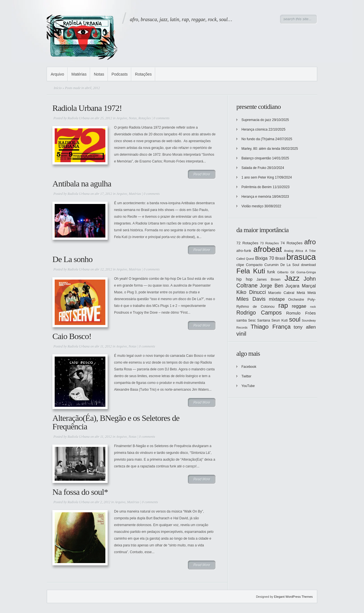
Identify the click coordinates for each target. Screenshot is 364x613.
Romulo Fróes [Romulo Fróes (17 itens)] (301, 313)
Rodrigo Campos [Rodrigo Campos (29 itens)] (259, 313)
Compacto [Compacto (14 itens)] (254, 265)
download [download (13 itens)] (308, 265)
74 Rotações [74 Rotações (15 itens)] (292, 243)
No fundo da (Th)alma (258, 139)
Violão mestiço (252, 206)
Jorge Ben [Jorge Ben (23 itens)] (272, 286)
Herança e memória (256, 197)
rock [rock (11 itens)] (313, 307)
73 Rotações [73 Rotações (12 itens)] (269, 243)
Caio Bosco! (72, 336)
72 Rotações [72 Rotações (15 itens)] (247, 243)
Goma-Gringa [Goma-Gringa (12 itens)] (306, 272)
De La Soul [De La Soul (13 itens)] (290, 265)
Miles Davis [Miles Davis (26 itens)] (251, 299)
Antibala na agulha (82, 184)
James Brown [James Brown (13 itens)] (269, 280)
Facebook (249, 367)
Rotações (143, 74)
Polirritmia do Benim (257, 187)
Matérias (79, 74)
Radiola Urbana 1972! (87, 108)
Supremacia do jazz (256, 120)
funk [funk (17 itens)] (271, 272)
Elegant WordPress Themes (293, 597)
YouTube (248, 386)
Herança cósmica (255, 129)
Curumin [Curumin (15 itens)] (271, 265)
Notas (99, 74)
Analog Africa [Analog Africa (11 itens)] (293, 251)
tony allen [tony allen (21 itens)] (305, 327)
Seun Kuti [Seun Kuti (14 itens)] (279, 320)
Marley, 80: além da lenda (261, 149)
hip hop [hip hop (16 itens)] (244, 279)
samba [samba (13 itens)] (242, 320)
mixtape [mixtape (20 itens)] (277, 299)
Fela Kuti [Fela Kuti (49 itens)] (251, 271)
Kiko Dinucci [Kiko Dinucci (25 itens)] (251, 292)
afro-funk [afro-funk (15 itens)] (244, 251)
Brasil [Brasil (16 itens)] (280, 258)
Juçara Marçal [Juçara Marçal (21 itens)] (301, 286)
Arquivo (57, 74)
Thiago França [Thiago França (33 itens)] (270, 327)
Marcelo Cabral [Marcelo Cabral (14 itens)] (281, 293)
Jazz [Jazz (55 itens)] (292, 278)
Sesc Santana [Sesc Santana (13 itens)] (259, 320)
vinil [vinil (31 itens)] (241, 334)
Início (58, 88)
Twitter (246, 376)
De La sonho (72, 259)
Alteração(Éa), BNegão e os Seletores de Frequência (116, 422)
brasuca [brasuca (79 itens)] (301, 257)
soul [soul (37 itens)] (295, 319)
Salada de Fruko (254, 168)
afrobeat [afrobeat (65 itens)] (268, 249)
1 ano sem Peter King (258, 177)
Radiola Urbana (79, 118)
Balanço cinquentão (256, 158)
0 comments (162, 118)
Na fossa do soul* (80, 492)
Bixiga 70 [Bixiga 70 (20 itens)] (265, 258)
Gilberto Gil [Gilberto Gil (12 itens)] (286, 272)
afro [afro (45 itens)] (310, 242)
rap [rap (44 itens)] (283, 306)
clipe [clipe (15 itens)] (240, 265)
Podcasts (120, 74)
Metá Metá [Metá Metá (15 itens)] (306, 293)
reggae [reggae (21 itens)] (299, 306)
